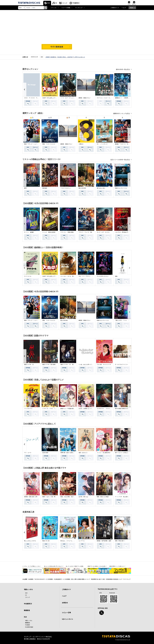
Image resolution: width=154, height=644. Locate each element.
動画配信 (27, 610)
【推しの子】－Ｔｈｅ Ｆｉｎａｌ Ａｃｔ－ (127, 320)
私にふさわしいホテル (30, 541)
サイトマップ (127, 579)
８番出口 (81, 144)
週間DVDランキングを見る (122, 114)
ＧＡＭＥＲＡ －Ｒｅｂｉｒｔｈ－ (106, 409)
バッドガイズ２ (28, 409)
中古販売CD (76, 3)
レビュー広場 (66, 612)
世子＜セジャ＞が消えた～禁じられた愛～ (126, 453)
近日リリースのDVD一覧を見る (120, 160)
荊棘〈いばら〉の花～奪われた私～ (52, 497)
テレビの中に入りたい (103, 276)
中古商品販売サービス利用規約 (62, 579)
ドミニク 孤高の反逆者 (49, 232)
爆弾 (25, 188)
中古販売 (27, 625)
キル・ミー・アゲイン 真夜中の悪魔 (89, 276)
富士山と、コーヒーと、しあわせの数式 (71, 541)
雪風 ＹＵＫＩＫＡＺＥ (49, 144)
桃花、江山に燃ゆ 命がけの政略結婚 (71, 497)
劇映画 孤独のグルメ (85, 98)
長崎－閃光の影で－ (120, 541)
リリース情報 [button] (66, 8)
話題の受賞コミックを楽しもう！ (117, 566)
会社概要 (25, 579)
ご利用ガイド (115, 8)
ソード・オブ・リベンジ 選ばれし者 (71, 98)
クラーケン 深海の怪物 (67, 232)
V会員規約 (31, 579)
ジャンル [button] (54, 8)
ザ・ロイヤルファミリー (121, 364)
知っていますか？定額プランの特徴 (75, 566)
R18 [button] (131, 8)
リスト (129, 4)
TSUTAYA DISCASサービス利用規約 (44, 579)
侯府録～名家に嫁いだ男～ (31, 497)
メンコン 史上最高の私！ (104, 453)
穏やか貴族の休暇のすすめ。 (123, 409)
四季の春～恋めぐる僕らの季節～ (69, 453)
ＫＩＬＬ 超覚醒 (29, 232)
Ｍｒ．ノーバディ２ (102, 144)
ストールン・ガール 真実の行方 (69, 276)
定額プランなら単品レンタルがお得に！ (97, 566)
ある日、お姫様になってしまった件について (90, 409)
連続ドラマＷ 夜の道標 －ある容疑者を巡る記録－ (56, 364)
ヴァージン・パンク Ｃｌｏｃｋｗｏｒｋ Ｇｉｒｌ (111, 98)
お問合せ (65, 603)
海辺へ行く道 (46, 541)
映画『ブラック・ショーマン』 (32, 144)
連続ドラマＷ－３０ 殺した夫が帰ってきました (73, 364)
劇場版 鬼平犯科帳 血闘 (104, 541)
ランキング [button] (79, 8)
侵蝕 (116, 276)
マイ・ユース (28, 453)
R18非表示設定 (29, 627)
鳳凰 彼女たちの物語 (103, 497)
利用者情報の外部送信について (114, 579)
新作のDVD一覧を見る (123, 69)
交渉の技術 (45, 453)
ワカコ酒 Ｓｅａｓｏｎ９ (104, 364)
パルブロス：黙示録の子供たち (123, 232)
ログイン (134, 4)
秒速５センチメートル (121, 188)
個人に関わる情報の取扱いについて (81, 579)
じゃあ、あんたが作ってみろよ (87, 364)
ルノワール (82, 541)
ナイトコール (28, 276)
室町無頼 (45, 188)
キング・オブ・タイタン (103, 232)
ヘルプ (124, 8)
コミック (65, 3)
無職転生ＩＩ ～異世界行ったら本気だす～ (127, 98)
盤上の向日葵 (82, 188)
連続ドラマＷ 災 (29, 364)
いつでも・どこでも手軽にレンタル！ (32, 566)
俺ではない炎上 (101, 188)
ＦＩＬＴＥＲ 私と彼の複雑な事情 (124, 497)
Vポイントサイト (68, 619)
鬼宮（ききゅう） (83, 453)
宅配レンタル (29, 620)
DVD (49, 3)
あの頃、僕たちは (83, 497)
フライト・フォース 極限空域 (87, 232)
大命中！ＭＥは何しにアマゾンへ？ (52, 98)
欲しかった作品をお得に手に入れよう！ (54, 566)
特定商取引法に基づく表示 (98, 579)
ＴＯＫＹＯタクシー (66, 188)
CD (56, 3)
